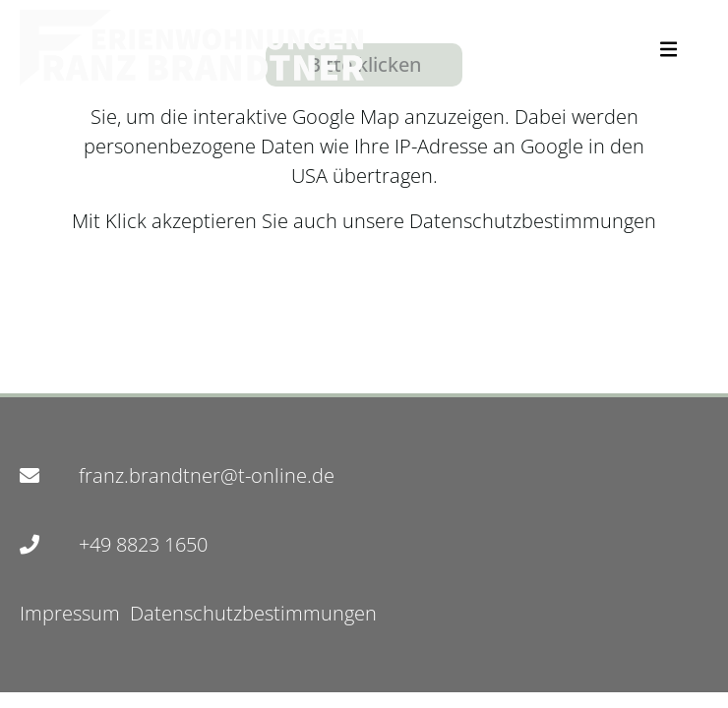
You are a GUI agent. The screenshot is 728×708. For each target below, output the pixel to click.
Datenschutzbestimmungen (530, 221)
